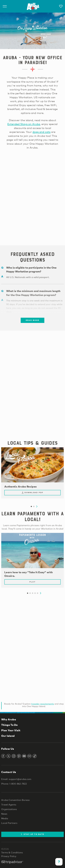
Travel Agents (9, 805)
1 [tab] (31, 507)
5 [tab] (37, 593)
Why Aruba (9, 719)
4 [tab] (35, 593)
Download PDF (33, 492)
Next (37, 507)
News (4, 814)
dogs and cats (41, 132)
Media (5, 818)
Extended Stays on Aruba (24, 124)
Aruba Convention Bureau (16, 800)
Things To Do (9, 725)
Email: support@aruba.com (16, 779)
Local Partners (9, 823)
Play (33, 582)
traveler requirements (43, 704)
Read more (32, 320)
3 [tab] (32, 593)
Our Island (8, 736)
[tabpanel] (32, 474)
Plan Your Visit (11, 730)
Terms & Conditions (12, 852)
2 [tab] (34, 507)
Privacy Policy (9, 856)
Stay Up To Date (32, 834)
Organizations (9, 809)
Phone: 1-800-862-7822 (14, 784)
